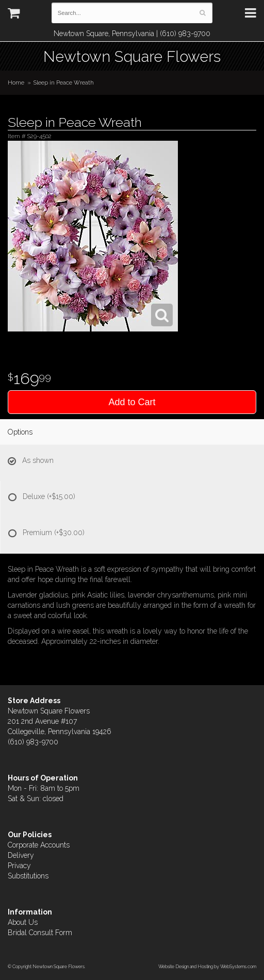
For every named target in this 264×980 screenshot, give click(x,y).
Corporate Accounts (39, 845)
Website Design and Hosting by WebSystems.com (207, 966)
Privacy (19, 866)
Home (16, 82)
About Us (23, 922)
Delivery (21, 855)
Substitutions (28, 876)
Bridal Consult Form (40, 933)
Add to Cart (132, 402)
